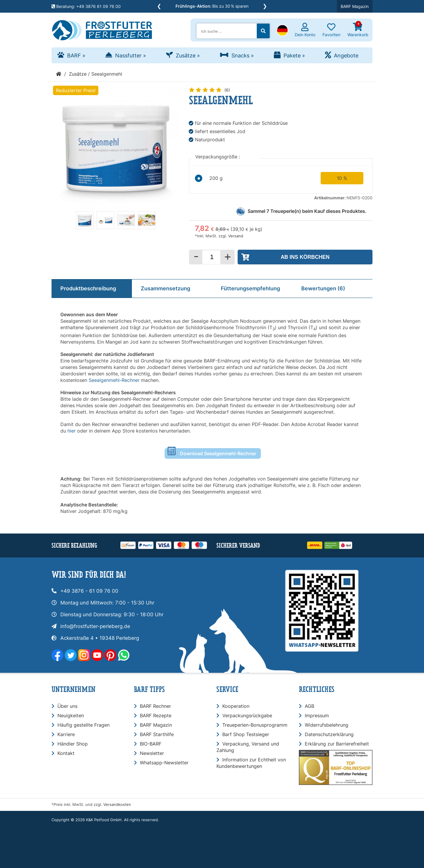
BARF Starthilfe (157, 734)
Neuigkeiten (71, 715)
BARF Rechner (155, 706)
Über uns (67, 706)
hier (72, 431)
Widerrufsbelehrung (327, 725)
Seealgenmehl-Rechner (114, 380)
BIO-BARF (151, 744)
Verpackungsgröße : (218, 157)
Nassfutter (131, 56)
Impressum (317, 715)
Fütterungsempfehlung (250, 288)
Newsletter (152, 753)
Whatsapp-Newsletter (164, 763)
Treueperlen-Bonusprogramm (255, 725)
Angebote (346, 56)
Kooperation (236, 706)
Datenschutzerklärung (329, 734)
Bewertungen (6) (323, 288)
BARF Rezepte (156, 715)
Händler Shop (73, 744)
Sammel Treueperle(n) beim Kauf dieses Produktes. (307, 211)
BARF (76, 56)
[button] (282, 31)
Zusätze (188, 56)
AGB (309, 706)
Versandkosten (117, 805)
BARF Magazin (355, 6)
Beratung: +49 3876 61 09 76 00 (86, 6)
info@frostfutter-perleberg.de (95, 626)
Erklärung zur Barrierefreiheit (337, 744)
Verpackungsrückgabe (247, 715)
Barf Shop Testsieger (246, 734)
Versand (236, 236)
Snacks (243, 56)
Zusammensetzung (165, 288)
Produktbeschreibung (88, 288)
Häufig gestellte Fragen (83, 725)
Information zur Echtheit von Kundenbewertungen (251, 763)
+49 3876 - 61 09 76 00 (89, 591)
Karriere (66, 734)
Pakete (294, 56)
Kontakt (66, 753)
